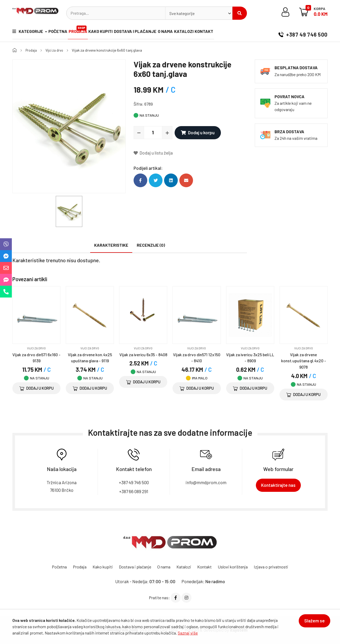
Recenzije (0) (151, 245)
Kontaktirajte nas (278, 485)
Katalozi (201, 33)
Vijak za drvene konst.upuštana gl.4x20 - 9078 (304, 360)
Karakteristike (111, 245)
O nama (180, 33)
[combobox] (199, 13)
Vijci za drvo (57, 50)
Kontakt (225, 33)
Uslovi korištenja (237, 567)
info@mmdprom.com (206, 482)
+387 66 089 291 (134, 491)
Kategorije (28, 33)
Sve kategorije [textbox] (182, 13)
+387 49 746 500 (303, 33)
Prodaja (84, 30)
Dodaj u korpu (197, 132)
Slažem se (312, 623)
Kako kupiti (109, 33)
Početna (61, 33)
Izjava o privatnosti (278, 567)
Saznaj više (188, 633)
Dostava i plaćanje (147, 33)
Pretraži (240, 13)
